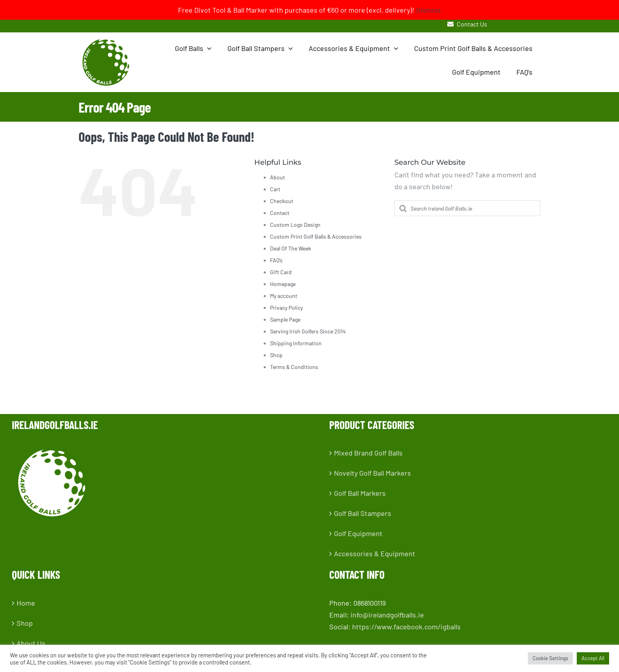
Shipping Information (296, 343)
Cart (275, 189)
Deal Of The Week (291, 248)
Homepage (283, 284)
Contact (280, 213)
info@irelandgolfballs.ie (387, 615)
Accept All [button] (593, 658)
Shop (276, 355)
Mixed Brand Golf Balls (368, 453)
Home (26, 603)
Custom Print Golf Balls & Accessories (316, 236)
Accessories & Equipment (375, 553)
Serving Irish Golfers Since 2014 (308, 331)
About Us (31, 643)
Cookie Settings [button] (550, 658)
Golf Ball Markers (360, 493)
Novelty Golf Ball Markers (372, 473)
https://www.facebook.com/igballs (406, 627)
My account (284, 296)
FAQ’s (276, 260)
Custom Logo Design (295, 225)
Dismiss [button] (429, 10)
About (278, 177)
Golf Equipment (358, 533)
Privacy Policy (286, 308)
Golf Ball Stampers (363, 513)
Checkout (282, 201)
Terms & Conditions (294, 367)
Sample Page (285, 319)
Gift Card (281, 272)
